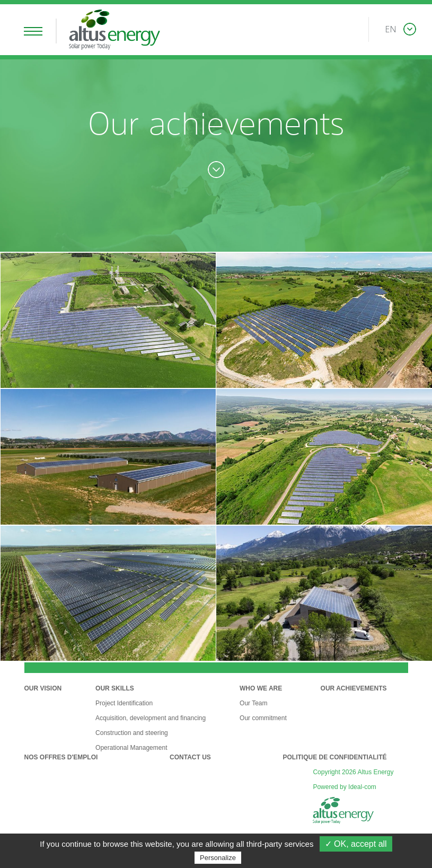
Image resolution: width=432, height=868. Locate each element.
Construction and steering (132, 733)
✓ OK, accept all (356, 844)
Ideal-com (362, 787)
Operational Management (131, 748)
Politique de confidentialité (334, 757)
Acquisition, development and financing (151, 718)
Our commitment (263, 718)
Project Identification (124, 703)
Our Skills (115, 688)
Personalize (218, 858)
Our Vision (43, 688)
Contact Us (190, 757)
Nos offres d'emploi (61, 757)
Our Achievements (354, 688)
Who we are (261, 688)
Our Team (253, 703)
